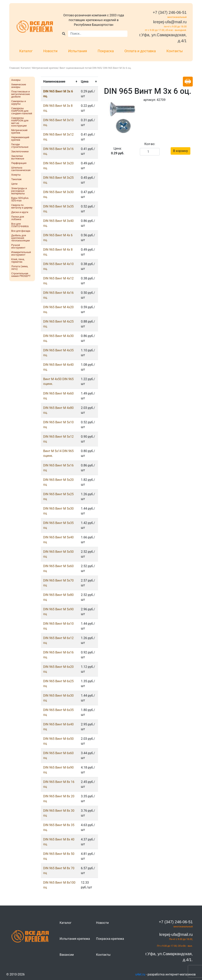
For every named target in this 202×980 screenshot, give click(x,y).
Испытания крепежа (75, 939)
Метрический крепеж (45, 68)
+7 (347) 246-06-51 (170, 12)
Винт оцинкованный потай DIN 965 (81, 68)
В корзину (181, 151)
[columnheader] (60, 82)
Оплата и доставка (140, 51)
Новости (50, 51)
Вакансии (67, 955)
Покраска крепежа (110, 939)
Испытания (78, 51)
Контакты (175, 51)
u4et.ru (140, 974)
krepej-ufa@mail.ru (170, 22)
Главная (14, 68)
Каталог (26, 51)
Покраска (106, 51)
